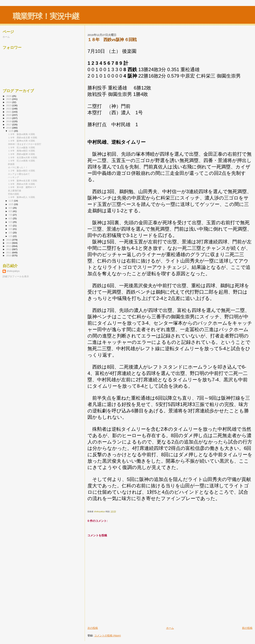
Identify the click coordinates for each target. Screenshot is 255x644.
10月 (11, 204)
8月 (11, 211)
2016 (9, 128)
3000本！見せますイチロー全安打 (25, 144)
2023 (9, 105)
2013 (9, 246)
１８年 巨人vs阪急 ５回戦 (21, 147)
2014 (9, 243)
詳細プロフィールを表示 (16, 276)
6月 (11, 218)
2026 (9, 96)
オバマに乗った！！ (18, 167)
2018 (9, 121)
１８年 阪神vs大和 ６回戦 (21, 141)
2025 (9, 99)
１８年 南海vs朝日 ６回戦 (21, 151)
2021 (9, 112)
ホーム (170, 628)
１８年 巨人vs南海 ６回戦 (21, 161)
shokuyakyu (13, 271)
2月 (11, 233)
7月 (11, 215)
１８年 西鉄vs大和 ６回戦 (21, 184)
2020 (9, 115)
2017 (9, 124)
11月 (11, 201)
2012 (9, 249)
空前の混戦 (13, 194)
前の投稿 (247, 628)
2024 (9, 102)
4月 (11, 226)
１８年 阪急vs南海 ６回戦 (21, 134)
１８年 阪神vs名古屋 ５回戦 (23, 181)
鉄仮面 (11, 164)
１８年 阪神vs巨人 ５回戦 (21, 197)
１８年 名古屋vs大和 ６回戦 (23, 157)
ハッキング (13, 177)
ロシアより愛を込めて (19, 174)
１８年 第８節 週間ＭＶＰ (22, 187)
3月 (11, 229)
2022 (9, 109)
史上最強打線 (15, 191)
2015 (9, 240)
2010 (9, 255)
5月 (11, 222)
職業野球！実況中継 (46, 16)
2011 (9, 252)
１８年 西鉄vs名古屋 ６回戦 (23, 138)
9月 (11, 208)
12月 (11, 131)
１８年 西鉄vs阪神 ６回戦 (21, 154)
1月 (11, 236)
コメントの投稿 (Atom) (108, 636)
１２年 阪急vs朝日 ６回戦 (21, 171)
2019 (9, 118)
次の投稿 (93, 628)
